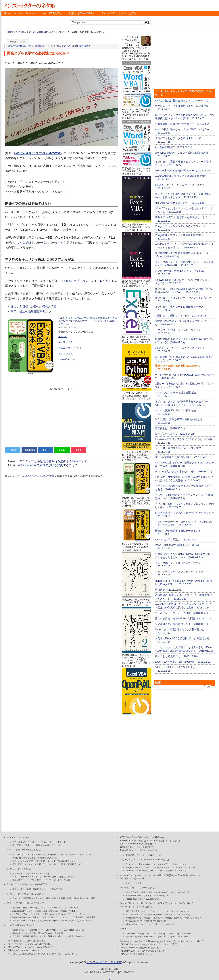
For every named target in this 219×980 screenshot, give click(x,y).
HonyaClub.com (67, 359)
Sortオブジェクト (32, 914)
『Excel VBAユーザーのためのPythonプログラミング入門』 (150, 944)
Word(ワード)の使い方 (18, 837)
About (18, 13)
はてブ (46, 450)
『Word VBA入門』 (51, 13)
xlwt (154, 933)
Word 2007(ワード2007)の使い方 (140, 892)
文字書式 (38, 845)
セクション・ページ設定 (36, 842)
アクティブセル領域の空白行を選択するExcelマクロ (54, 461)
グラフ (15, 877)
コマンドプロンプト (180, 911)
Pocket (78, 450)
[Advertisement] (62, 416)
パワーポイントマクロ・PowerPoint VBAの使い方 (145, 860)
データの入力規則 (62, 880)
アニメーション (181, 871)
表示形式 (59, 933)
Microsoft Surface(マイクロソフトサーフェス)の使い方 (150, 924)
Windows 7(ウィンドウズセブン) (140, 915)
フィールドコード (58, 842)
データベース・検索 (41, 873)
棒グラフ (25, 877)
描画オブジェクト (53, 845)
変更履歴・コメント (77, 864)
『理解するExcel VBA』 (81, 13)
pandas (171, 933)
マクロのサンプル (71, 908)
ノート (152, 871)
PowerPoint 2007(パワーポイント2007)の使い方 (147, 896)
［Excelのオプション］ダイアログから (86, 281)
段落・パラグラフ (20, 861)
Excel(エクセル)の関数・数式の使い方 (26, 894)
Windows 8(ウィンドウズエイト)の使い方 (144, 918)
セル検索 (69, 936)
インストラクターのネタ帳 (29, 5)
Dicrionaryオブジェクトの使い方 (165, 841)
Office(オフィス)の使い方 (132, 878)
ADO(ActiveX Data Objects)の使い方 (182, 875)
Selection (42, 858)
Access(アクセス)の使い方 (133, 875)
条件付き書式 (18, 889)
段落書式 (28, 845)
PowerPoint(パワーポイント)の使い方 (139, 850)
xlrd (149, 933)
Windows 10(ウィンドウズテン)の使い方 (184, 918)
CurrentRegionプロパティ (75, 930)
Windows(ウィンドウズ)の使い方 (136, 907)
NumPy (162, 933)
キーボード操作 (49, 877)
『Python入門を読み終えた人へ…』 (138, 954)
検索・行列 (51, 898)
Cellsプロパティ (20, 930)
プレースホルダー (151, 867)
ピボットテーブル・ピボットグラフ (35, 880)
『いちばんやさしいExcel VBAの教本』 (26, 941)
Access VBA (155, 875)
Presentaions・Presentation (138, 864)
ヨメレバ (72, 327)
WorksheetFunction (21, 917)
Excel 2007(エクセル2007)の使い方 (174, 892)
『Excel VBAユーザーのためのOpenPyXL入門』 (144, 951)
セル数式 (59, 936)
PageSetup (66, 921)
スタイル (53, 858)
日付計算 (16, 898)
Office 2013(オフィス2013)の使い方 (176, 903)
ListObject (17, 914)
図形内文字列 (36, 921)
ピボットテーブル (57, 917)
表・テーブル (45, 864)
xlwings (141, 933)
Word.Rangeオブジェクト (24, 858)
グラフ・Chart (49, 914)
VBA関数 (34, 908)
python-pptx (162, 937)
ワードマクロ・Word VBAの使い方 (24, 850)
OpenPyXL (130, 933)
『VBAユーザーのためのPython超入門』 (140, 948)
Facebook (29, 450)
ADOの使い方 (162, 837)
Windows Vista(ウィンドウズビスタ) (174, 915)
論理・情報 (39, 898)
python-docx (149, 937)
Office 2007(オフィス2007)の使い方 (138, 888)
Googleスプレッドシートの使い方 (137, 847)
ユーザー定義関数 (76, 917)
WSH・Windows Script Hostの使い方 (138, 844)
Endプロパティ (36, 930)
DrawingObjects (51, 921)
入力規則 (16, 936)
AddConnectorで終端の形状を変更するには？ (48, 465)
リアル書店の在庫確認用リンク (31, 311)
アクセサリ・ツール (159, 911)
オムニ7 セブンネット (70, 348)
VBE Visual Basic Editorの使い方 (136, 837)
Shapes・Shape (20, 921)
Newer (12, 42)
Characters (84, 914)
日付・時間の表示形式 (54, 889)
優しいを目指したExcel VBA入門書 (34, 307)
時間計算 (27, 898)
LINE (62, 450)
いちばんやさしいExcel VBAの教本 (36, 32)
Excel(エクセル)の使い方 (19, 869)
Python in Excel (184, 933)
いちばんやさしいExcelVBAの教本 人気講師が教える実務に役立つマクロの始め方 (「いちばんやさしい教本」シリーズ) (88, 321)
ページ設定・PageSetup (47, 855)
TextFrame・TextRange (136, 871)
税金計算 (78, 898)
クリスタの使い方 (195, 941)
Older (23, 42)
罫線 (50, 936)
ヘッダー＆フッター (82, 855)
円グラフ (36, 877)
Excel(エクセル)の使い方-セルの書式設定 (27, 884)
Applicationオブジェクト (23, 911)
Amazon (63, 336)
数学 (87, 898)
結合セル (80, 936)
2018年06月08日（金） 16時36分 (27, 46)
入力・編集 (17, 842)
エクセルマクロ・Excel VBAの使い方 (25, 903)
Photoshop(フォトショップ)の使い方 (166, 941)
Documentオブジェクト (23, 855)
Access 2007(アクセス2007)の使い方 (142, 899)
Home (8, 13)
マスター (184, 864)
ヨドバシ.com (66, 354)
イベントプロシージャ (50, 908)
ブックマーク (30, 864)
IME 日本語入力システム (137, 911)
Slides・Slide (172, 864)
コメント (42, 936)
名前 (27, 873)
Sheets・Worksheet (69, 911)
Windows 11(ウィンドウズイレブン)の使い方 (146, 921)
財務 (69, 898)
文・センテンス (38, 861)
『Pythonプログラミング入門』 (118, 13)
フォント (52, 861)
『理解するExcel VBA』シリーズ (23, 950)
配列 (25, 908)
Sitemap (30, 13)
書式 (128, 855)
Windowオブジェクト (68, 861)
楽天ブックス (66, 342)
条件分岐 (16, 908)
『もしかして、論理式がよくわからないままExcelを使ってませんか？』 (43, 954)
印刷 (19, 845)
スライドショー (165, 871)
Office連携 (17, 864)
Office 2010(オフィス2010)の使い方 (138, 903)
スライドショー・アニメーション (147, 855)
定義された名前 (39, 917)
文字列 (62, 898)
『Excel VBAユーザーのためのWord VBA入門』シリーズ (35, 947)
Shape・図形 (59, 864)
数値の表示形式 (34, 889)
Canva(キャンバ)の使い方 (133, 941)
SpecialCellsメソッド (22, 933)
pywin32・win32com (179, 937)
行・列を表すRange (43, 933)
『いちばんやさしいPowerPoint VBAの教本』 (29, 944)
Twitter (13, 450)
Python (124, 929)
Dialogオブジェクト (82, 921)
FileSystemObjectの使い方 (133, 841)
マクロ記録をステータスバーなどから (42, 243)
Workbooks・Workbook (47, 911)
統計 (93, 898)
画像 (178, 867)
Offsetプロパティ (53, 930)
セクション (66, 855)
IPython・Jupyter (133, 937)
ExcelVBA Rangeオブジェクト (22, 925)
